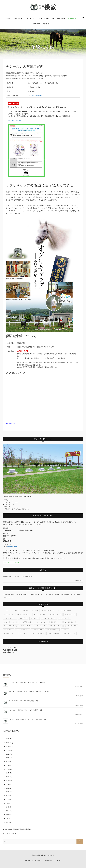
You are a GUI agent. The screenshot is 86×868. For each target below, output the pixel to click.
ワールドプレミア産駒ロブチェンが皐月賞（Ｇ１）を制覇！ (27, 682)
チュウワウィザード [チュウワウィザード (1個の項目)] (11, 622)
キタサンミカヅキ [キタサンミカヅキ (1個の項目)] (40, 614)
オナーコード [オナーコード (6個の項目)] (9, 614)
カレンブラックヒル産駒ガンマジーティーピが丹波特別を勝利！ (28, 719)
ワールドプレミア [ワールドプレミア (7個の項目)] (69, 633)
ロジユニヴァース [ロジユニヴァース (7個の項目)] (38, 633)
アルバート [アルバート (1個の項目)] (25, 610)
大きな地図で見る (11, 424)
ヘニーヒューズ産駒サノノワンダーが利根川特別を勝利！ (26, 710)
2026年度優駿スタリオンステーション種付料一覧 (18, 576)
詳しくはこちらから (15, 120)
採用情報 (37, 24)
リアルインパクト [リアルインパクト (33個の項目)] (10, 633)
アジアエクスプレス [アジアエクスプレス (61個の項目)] (11, 610)
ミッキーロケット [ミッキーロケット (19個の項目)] (52, 630)
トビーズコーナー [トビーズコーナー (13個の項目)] (41, 622)
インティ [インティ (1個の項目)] (35, 610)
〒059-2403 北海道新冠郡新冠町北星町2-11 (18, 829)
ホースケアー (44, 19)
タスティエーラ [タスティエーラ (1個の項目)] (64, 618)
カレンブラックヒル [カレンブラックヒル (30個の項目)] (23, 614)
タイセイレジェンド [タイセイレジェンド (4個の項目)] (49, 618)
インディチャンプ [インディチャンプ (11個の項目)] (48, 610)
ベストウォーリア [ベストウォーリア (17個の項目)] (55, 626)
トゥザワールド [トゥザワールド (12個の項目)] (26, 622)
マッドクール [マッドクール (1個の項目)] (9, 630)
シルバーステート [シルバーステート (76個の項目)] (10, 618)
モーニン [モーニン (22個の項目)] (65, 630)
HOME (9, 19)
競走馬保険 (61, 19)
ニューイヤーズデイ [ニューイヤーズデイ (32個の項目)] (11, 626)
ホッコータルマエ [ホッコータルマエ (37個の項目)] (71, 626)
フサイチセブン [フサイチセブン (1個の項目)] (26, 626)
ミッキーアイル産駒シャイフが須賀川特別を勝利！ (24, 701)
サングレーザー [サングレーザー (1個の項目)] (70, 614)
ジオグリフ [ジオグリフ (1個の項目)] (23, 618)
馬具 (53, 19)
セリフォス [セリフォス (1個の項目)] (35, 618)
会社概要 (46, 24)
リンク (59, 861)
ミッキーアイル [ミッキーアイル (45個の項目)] (37, 630)
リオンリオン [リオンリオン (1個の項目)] (24, 633)
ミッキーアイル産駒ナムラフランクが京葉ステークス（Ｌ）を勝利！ (30, 692)
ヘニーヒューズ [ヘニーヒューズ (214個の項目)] (40, 626)
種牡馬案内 (18, 19)
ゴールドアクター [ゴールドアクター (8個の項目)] (55, 614)
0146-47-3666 (37, 95)
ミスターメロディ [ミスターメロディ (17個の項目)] (23, 630)
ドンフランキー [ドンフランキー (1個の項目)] (56, 622)
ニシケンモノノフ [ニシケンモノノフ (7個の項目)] (71, 622)
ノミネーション (31, 19)
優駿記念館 (72, 19)
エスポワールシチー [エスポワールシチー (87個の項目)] (64, 610)
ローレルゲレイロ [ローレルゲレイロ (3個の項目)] (54, 633)
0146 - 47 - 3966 (9, 833)
